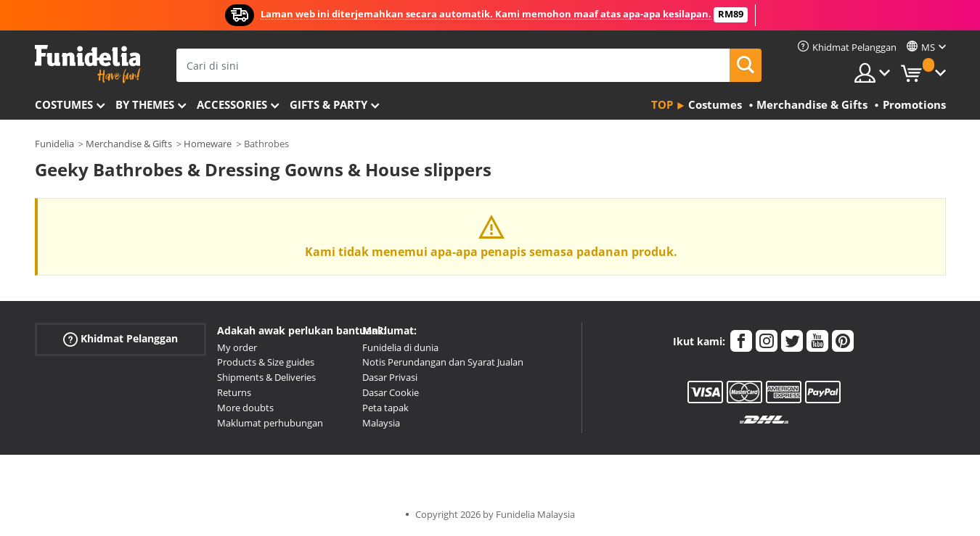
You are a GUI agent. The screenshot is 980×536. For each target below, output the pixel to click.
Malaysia (381, 423)
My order (237, 347)
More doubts (245, 408)
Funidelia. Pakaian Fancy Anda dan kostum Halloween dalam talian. (87, 64)
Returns (234, 392)
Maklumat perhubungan (270, 423)
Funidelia (54, 144)
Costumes (64, 104)
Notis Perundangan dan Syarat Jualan (443, 362)
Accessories (232, 104)
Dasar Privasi (390, 377)
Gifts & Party (328, 104)
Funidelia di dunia (400, 347)
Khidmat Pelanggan (121, 338)
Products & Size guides (266, 362)
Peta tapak (385, 408)
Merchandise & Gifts (129, 144)
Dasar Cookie (391, 392)
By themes (145, 104)
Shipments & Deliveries (266, 377)
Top (662, 104)
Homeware (208, 144)
